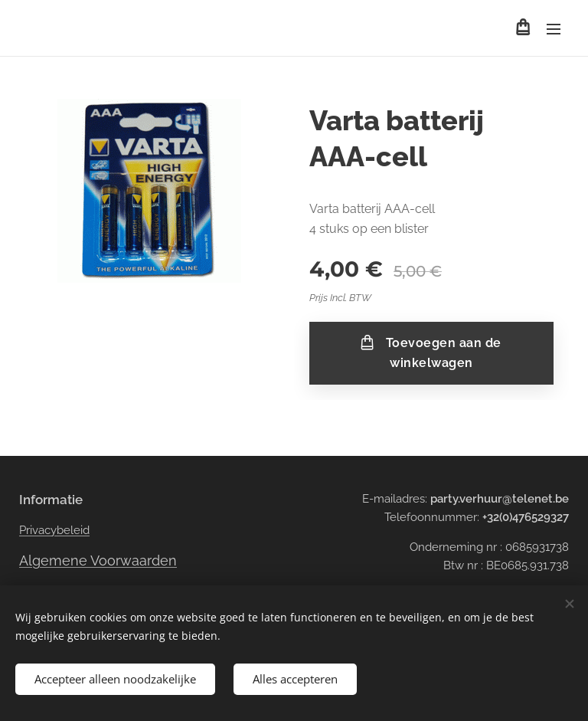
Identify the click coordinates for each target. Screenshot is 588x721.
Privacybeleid (54, 530)
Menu (554, 29)
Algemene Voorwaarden (98, 560)
